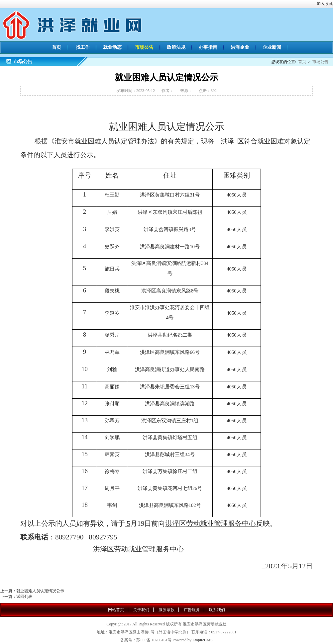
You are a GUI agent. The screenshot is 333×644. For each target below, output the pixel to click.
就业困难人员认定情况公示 (40, 591)
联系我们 (217, 610)
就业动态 (112, 47)
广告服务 (192, 610)
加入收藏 (325, 4)
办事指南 (208, 47)
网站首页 (116, 610)
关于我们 (141, 610)
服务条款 (166, 610)
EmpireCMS (203, 640)
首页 (56, 47)
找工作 (83, 47)
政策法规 (176, 47)
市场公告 (144, 47)
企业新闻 (272, 47)
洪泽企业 (240, 47)
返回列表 (24, 597)
